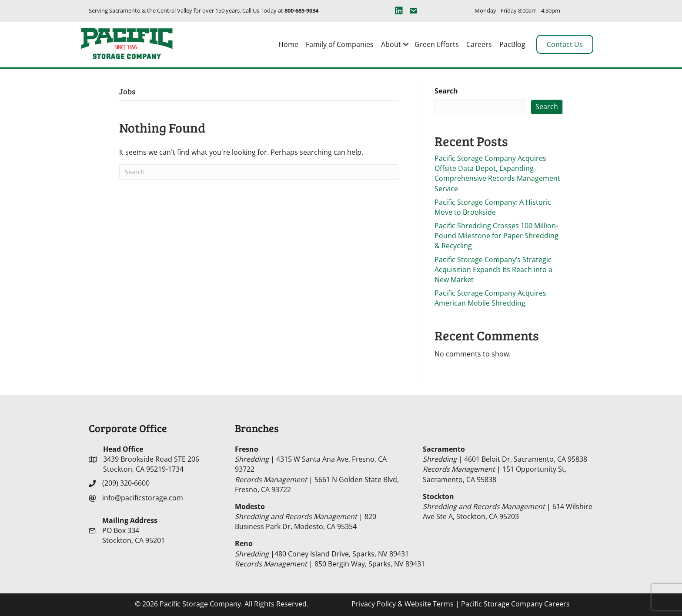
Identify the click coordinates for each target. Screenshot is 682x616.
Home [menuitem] (288, 44)
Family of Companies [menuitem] (340, 44)
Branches (257, 428)
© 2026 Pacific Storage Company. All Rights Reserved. (222, 604)
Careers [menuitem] (479, 44)
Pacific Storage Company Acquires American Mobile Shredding (490, 298)
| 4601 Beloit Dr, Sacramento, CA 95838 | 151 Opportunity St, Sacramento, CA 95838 (505, 464)
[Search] (259, 172)
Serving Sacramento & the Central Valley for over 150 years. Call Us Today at (204, 10)
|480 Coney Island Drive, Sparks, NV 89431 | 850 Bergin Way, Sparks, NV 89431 (330, 553)
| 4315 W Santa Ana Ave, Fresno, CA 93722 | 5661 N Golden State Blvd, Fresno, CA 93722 (317, 469)
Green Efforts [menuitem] (437, 44)
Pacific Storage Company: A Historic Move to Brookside (493, 207)
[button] (406, 44)
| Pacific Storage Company (461, 604)
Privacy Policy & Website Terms (403, 604)
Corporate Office (128, 428)
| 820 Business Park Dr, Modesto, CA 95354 (306, 516)
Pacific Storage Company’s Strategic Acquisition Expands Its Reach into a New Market (493, 270)
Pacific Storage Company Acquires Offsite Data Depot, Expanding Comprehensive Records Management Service (497, 173)
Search (446, 91)
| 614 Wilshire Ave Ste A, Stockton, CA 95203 (508, 506)
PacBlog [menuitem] (512, 44)
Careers (557, 604)
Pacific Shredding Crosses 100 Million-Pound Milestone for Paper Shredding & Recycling (496, 236)
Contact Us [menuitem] (565, 44)
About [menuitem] (391, 44)
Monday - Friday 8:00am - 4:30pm (517, 10)
